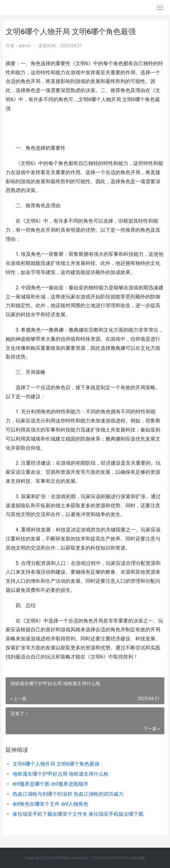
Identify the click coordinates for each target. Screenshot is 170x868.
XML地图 (138, 858)
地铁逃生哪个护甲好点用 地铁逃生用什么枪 (61, 774)
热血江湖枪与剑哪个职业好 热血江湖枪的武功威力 (68, 794)
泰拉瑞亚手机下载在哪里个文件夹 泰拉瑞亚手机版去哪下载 (78, 814)
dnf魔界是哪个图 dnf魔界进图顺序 (50, 784)
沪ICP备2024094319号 (110, 858)
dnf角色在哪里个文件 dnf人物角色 (50, 804)
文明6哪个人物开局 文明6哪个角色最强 (56, 764)
